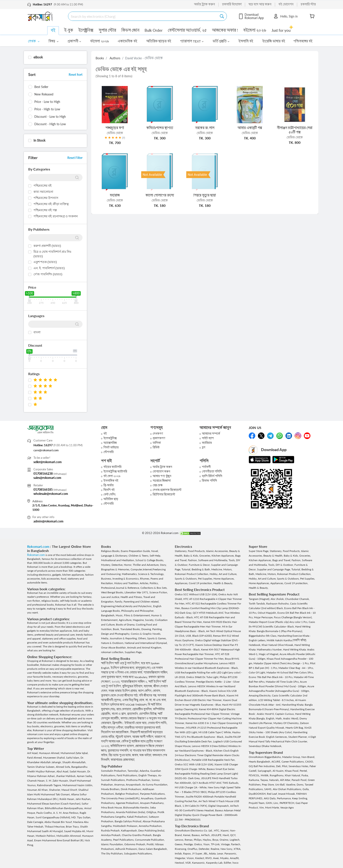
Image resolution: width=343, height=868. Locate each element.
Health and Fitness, (132, 597)
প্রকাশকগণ (159, 438)
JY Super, (198, 853)
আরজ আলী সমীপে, (143, 737)
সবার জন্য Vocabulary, (136, 677)
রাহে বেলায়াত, (124, 709)
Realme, (216, 849)
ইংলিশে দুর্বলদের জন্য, (123, 668)
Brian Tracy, (73, 827)
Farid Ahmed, (35, 758)
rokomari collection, (113, 652)
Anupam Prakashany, (152, 803)
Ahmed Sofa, (64, 767)
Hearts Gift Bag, (295, 728)
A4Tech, (206, 835)
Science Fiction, (159, 592)
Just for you (281, 30)
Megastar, (181, 858)
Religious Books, (111, 551)
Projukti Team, (257, 803)
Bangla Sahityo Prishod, (129, 821)
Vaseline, (291, 785)
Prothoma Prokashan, (139, 780)
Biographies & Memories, (116, 569)
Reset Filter (75, 158)
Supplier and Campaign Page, (274, 569)
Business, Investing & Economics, (121, 579)
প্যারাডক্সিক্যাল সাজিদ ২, (135, 682)
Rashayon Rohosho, (278, 604)
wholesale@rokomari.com (51, 494)
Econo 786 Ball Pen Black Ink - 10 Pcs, (271, 677)
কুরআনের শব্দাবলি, (119, 751)
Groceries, (205, 556)
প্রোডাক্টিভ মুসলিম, (143, 709)
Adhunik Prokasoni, (127, 849)
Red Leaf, (273, 794)
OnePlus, (193, 849)
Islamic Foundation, (113, 844)
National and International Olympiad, (146, 643)
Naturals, (275, 780)
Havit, (226, 835)
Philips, (198, 840)
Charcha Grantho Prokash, (137, 835)
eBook (38, 57)
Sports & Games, (157, 638)
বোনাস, (157, 691)
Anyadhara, (148, 798)
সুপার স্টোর (107, 30)
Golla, (306, 789)
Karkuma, (255, 780)
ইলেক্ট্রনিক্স (86, 30)
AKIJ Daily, (270, 798)
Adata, (213, 853)
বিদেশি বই (109, 490)
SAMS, (269, 789)
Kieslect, (200, 858)
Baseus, (196, 835)
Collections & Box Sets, (154, 588)
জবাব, (136, 755)
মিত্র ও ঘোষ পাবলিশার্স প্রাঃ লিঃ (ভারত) (52, 254)
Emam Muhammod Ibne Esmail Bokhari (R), (59, 840)
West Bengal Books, (113, 592)
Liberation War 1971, (137, 592)
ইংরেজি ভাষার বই (274, 41)
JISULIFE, (217, 835)
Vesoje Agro (287, 807)
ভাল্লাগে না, (160, 737)
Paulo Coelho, (45, 813)
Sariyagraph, (265, 771)
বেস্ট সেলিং (110, 495)
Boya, (216, 840)
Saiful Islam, (73, 758)
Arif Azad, (33, 753)
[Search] (144, 16)
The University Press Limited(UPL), (121, 798)
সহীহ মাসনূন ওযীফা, (113, 728)
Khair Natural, (293, 775)
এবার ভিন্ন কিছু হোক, (134, 700)
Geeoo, (179, 844)
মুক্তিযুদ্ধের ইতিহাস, (133, 686)
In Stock (39, 141)
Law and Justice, (111, 597)
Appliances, (182, 583)
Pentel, (304, 771)
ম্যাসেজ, (149, 686)
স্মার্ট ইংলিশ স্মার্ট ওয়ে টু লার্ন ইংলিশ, (121, 663)
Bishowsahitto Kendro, (137, 807)
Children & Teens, (139, 556)
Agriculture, (126, 620)
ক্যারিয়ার (207, 443)
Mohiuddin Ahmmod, (69, 836)
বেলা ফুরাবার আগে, (112, 677)
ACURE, (276, 762)
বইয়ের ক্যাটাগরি (112, 467)
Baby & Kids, (192, 556)
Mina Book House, (112, 807)
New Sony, (227, 849)
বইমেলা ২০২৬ (255, 30)
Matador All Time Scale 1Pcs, (283, 682)
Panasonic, (231, 853)
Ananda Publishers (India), (131, 812)
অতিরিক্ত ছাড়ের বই (159, 41)
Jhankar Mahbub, (66, 776)
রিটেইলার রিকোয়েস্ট (164, 495)
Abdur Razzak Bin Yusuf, (59, 822)
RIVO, (209, 858)
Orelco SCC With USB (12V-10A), (195, 764)
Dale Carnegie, (36, 822)
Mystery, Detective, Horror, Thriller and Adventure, (130, 565)
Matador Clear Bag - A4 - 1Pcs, (296, 668)
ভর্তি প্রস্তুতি (221, 41)
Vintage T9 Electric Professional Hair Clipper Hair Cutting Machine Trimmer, (208, 718)
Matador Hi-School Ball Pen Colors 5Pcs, (290, 672)
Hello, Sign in (285, 16)
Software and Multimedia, (213, 560)
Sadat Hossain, (78, 771)
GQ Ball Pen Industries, (262, 766)
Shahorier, (55, 790)
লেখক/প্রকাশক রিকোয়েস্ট (167, 490)
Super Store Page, (259, 551)
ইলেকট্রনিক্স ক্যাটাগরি (115, 472)
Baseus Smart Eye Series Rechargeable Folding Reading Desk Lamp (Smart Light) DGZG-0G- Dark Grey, (206, 774)
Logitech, (235, 840)
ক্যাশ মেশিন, (145, 691)
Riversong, (181, 849)
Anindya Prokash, (111, 835)
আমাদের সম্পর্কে (211, 434)
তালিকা (157, 443)
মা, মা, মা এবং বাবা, (156, 700)
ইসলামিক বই (111, 481)
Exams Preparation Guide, (136, 551)
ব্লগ (204, 447)
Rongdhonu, (277, 775)
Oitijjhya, (152, 812)
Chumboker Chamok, (297, 599)
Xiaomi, (225, 830)
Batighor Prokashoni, (128, 794)
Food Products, (197, 551)
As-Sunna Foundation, (155, 785)
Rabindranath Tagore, (50, 785)
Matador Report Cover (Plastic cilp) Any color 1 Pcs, (279, 622)
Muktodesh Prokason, (126, 826)
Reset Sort (76, 75)
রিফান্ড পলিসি (209, 481)
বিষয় (54, 41)
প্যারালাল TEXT (192, 41)
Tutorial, (187, 569)
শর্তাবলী (206, 467)
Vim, (262, 807)
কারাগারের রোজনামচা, (123, 760)
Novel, (155, 551)
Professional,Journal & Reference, (121, 588)
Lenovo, (180, 840)
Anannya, (120, 785)
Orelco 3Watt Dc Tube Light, (203, 677)
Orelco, (199, 844)
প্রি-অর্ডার (108, 485)
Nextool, (180, 863)
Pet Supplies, (206, 579)
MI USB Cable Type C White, (215, 732)
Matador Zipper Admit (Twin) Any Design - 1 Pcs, (282, 663)
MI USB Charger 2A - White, (191, 787)
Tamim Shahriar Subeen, (41, 767)
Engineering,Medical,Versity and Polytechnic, (127, 606)
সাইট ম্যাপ (208, 438)
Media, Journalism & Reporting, (120, 638)
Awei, (217, 858)
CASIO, (309, 762)
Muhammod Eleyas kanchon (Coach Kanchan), (54, 804)
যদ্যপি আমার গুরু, (111, 741)
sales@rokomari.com (47, 478)
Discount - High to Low (50, 124)
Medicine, (217, 569)
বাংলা (37, 332)
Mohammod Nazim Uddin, (78, 785)
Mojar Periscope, (264, 617)
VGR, (189, 863)
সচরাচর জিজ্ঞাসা (162, 481)
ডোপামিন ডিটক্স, (148, 714)
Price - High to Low (47, 109)
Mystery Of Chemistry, (287, 723)
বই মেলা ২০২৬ (112, 476)
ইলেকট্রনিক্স (110, 438)
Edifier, (228, 863)
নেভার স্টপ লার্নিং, (158, 723)
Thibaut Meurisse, (55, 827)
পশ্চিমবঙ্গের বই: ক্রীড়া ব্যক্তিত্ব (51, 204)
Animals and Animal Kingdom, (144, 647)
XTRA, (237, 849)
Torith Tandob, (257, 604)
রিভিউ (156, 447)
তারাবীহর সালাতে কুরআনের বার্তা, (143, 728)
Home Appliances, (224, 579)
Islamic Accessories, (218, 551)
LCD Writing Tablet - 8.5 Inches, (277, 700)
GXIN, (270, 803)
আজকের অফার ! (225, 30)
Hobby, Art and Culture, (223, 574)
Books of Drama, (126, 625)
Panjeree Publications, (153, 794)
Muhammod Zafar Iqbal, (74, 753)
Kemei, (187, 835)
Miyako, (225, 858)
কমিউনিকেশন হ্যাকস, (123, 746)
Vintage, (226, 844)
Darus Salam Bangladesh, (153, 849)
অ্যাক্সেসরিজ (110, 443)
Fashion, (193, 560)
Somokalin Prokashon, (114, 771)
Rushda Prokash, (111, 830)
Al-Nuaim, (279, 771)
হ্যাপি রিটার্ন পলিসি (212, 476)
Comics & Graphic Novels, (146, 634)
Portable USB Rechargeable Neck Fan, (213, 760)
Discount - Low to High (50, 117)
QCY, (233, 835)
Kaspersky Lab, (215, 863)
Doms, (301, 785)
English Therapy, (148, 775)
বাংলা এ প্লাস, (119, 714)
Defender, (205, 849)
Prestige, (189, 844)
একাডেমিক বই (127, 41)
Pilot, (285, 766)
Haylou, (208, 840)
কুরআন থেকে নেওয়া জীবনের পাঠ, (120, 695)
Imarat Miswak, (287, 794)
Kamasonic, (199, 863)
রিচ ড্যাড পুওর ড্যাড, (120, 755)
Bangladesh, (108, 615)
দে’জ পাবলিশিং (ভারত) (48, 274)
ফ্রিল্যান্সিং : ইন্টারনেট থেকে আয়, (130, 723)
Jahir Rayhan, (83, 799)
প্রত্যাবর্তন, (133, 714)
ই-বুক (69, 30)
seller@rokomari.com (48, 462)
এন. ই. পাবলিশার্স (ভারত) (49, 268)
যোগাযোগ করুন (161, 472)
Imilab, (179, 853)
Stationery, (181, 551)
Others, (143, 638)
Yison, (207, 844)
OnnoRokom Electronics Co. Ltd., (194, 830)
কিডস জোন (130, 30)
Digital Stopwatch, (219, 806)
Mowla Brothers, (111, 789)
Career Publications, (293, 762)
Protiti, (151, 844)
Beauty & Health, (274, 556)
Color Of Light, (258, 672)
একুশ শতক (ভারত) (45, 262)
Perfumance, (284, 798)
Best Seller (41, 87)
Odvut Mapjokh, (268, 613)
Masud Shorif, (70, 790)
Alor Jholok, (278, 599)
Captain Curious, (285, 714)
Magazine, (139, 620)
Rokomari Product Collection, (192, 574)
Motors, (228, 569)
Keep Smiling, (300, 798)
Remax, (189, 840)
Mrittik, (265, 775)
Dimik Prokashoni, (132, 789)
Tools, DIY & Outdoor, (281, 565)
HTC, (217, 830)
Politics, (154, 583)
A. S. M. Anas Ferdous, (66, 813)
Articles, (145, 583)
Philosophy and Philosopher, (138, 611)
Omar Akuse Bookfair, (114, 647)
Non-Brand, (308, 757)
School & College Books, (150, 560)
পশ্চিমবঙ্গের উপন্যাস (46, 198)
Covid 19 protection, (201, 583)
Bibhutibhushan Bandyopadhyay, (65, 808)
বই (53, 31)
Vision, (191, 858)
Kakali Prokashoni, (138, 817)
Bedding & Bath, (201, 569)
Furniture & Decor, (200, 565)
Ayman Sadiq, (85, 776)
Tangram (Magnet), (260, 599)
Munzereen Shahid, (55, 758)
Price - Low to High (47, 102)
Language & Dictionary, (115, 556)
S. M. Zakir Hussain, (58, 781)
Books (100, 58)
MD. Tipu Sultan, (81, 817)
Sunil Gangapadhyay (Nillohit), (53, 817)
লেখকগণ (158, 434)
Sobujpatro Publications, (138, 853)
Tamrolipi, (134, 771)
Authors (115, 58)
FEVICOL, (255, 775)
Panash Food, (300, 780)
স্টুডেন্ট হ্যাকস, (124, 737)
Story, (163, 565)
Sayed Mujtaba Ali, (75, 831)
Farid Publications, (128, 775)
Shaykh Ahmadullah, (74, 762)
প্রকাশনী (74, 41)
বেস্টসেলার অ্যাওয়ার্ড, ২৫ (187, 30)
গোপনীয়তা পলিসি (212, 472)
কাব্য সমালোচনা (43, 192)
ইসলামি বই (246, 41)
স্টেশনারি (108, 452)
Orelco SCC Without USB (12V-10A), (197, 594)
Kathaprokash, (130, 830)
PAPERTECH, (288, 803)
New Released (44, 94)
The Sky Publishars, (113, 853)
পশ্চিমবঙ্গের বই (303, 41)
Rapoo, (188, 853)
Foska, (305, 775)
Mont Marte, (273, 807)
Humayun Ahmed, (50, 753)
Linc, (276, 803)
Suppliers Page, (133, 652)
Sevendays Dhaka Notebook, (265, 746)
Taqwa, (265, 780)
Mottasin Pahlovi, (46, 836)
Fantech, (236, 844)
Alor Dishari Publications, (288, 789)
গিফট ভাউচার (111, 447)
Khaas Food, (292, 771)
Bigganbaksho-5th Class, (263, 636)
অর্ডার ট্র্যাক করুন (162, 467)
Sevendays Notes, (299, 766)
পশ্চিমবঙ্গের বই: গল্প (45, 210)
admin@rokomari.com (48, 521)
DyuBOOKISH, (258, 794)
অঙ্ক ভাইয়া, (146, 755)
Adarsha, (145, 771)
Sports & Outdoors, (186, 579)
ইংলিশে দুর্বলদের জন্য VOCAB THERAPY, (124, 705)
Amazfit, (235, 858)
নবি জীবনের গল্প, (148, 695)
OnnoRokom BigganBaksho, (265, 757)
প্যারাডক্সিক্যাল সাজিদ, (156, 672)
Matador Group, (292, 757)
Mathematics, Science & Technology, (143, 574)
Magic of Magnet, (269, 654)
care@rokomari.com (46, 450)
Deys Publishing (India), (152, 830)
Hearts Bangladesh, (260, 762)
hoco (235, 863)
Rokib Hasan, (67, 799)
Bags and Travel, (282, 560)
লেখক (34, 41)
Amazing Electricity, (260, 695)
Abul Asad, (63, 771)
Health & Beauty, (223, 583)
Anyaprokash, (134, 785)
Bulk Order (154, 30)
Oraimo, (225, 840)
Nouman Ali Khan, (38, 790)
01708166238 (43, 474)
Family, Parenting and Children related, (137, 602)
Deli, (279, 766)
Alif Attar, (286, 780)
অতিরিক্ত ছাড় (111, 499)
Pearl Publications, (124, 840)
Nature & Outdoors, (113, 643)
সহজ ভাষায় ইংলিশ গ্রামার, (123, 691)
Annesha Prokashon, (150, 826)
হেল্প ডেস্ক (158, 485)
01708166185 (43, 489)
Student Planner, (298, 737)
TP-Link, (216, 844)
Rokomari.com (39, 546)
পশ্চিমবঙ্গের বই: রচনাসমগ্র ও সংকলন (56, 216)
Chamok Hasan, (37, 781)
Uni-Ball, (281, 785)
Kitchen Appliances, (223, 556)
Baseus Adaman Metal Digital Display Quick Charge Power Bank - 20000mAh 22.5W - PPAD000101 (208, 815)
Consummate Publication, (150, 840)
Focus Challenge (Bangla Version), (293, 617)
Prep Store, (269, 785)
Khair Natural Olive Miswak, (278, 645)
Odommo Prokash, (135, 844)
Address (38, 501)
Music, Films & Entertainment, (133, 615)
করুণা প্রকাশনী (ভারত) (47, 246)
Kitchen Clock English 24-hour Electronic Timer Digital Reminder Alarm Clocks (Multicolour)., (207, 755)
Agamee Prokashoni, (128, 803)
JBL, (206, 853)
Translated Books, (131, 629)
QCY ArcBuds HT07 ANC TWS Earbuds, (216, 783)
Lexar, (221, 853)
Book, (117, 629)
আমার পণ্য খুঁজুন (162, 476)
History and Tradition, (127, 583)
